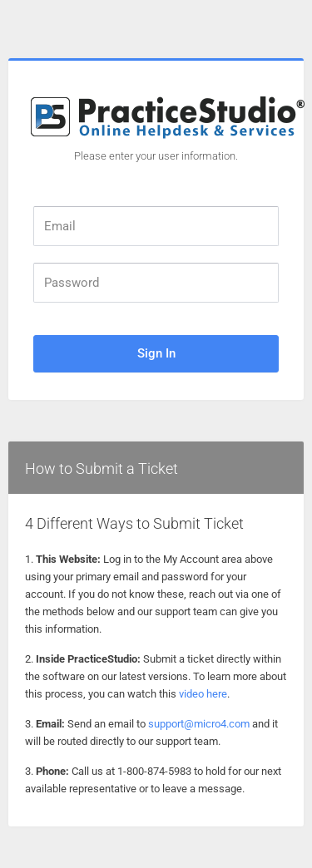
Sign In (156, 353)
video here (203, 694)
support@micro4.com (199, 724)
